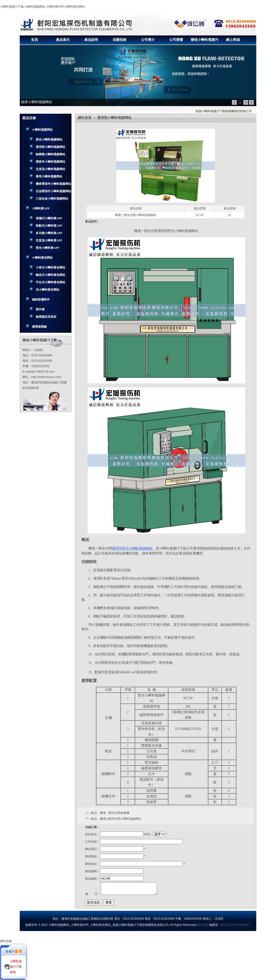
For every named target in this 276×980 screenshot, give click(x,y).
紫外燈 (40, 309)
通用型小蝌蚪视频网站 (51, 147)
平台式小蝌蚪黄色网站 (51, 282)
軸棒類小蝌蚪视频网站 (51, 154)
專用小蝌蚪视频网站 (49, 176)
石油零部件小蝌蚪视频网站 (53, 191)
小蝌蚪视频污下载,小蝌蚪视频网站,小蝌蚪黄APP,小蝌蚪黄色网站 (42, 7)
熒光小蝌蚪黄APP (47, 248)
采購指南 (120, 40)
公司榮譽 (176, 40)
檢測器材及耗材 (46, 317)
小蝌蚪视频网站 (42, 130)
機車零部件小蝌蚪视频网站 (53, 184)
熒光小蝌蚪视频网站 (49, 140)
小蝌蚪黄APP (41, 208)
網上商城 (233, 40)
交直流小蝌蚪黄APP (49, 240)
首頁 (34, 40)
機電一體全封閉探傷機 (115, 813)
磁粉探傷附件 (41, 300)
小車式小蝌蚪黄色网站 (51, 268)
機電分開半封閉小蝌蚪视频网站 (121, 819)
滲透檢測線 (39, 327)
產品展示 (63, 40)
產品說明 (91, 40)
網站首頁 (85, 118)
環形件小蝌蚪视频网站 (51, 162)
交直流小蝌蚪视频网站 (51, 169)
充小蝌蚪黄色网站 (48, 290)
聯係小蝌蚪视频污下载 (205, 41)
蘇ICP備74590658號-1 (236, 925)
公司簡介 (148, 40)
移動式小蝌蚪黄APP (49, 226)
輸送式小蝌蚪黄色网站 (51, 275)
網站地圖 (202, 925)
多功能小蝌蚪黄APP (49, 233)
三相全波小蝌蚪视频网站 (52, 199)
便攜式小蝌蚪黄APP (49, 218)
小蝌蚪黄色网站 (42, 258)
